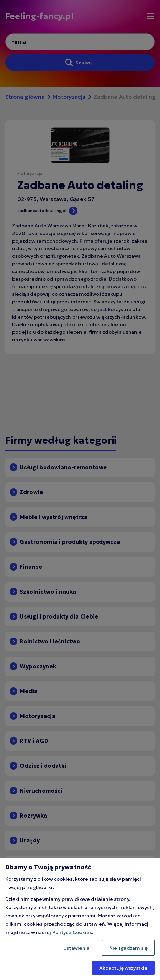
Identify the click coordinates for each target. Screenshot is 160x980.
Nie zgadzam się (128, 948)
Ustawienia (76, 948)
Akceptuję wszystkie (123, 968)
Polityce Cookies (72, 932)
